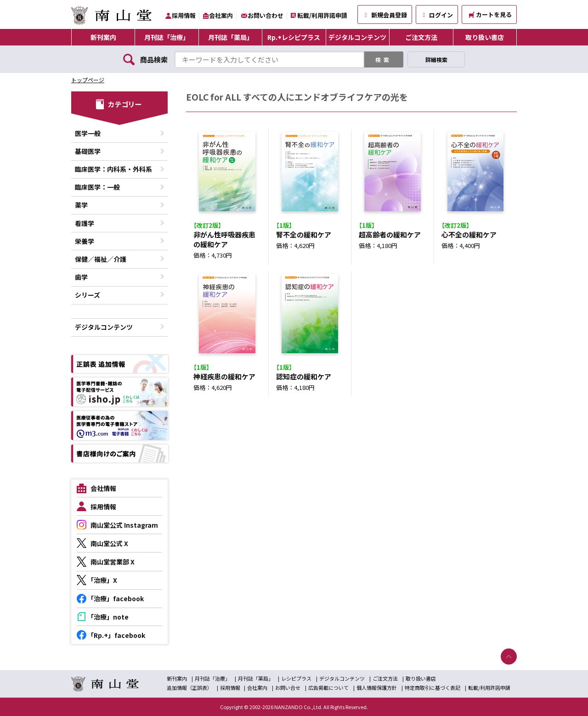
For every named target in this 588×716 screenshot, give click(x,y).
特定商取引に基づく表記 (433, 688)
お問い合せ (288, 688)
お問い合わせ (266, 15)
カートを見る (490, 14)
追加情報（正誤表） (189, 688)
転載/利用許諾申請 (322, 15)
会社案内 (221, 15)
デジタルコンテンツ (357, 37)
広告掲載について (328, 688)
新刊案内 (103, 37)
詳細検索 (436, 59)
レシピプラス (296, 678)
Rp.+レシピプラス (294, 37)
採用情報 (184, 15)
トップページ (88, 80)
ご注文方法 (421, 37)
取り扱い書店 (485, 37)
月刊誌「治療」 (167, 37)
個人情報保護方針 (377, 688)
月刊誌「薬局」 (231, 37)
